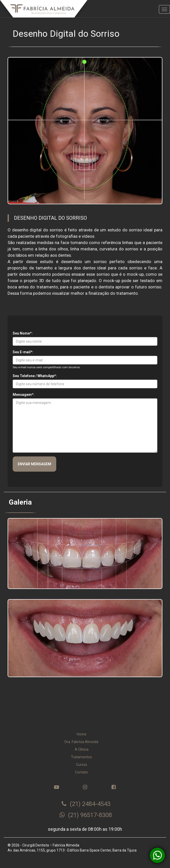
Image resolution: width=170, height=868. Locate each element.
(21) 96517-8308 (86, 815)
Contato (81, 772)
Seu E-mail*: (23, 352)
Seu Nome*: (23, 333)
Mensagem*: (24, 395)
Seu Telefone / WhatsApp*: (35, 376)
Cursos (82, 765)
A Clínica (82, 749)
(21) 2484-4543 (86, 804)
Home (82, 734)
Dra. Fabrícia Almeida (81, 742)
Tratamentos (81, 757)
